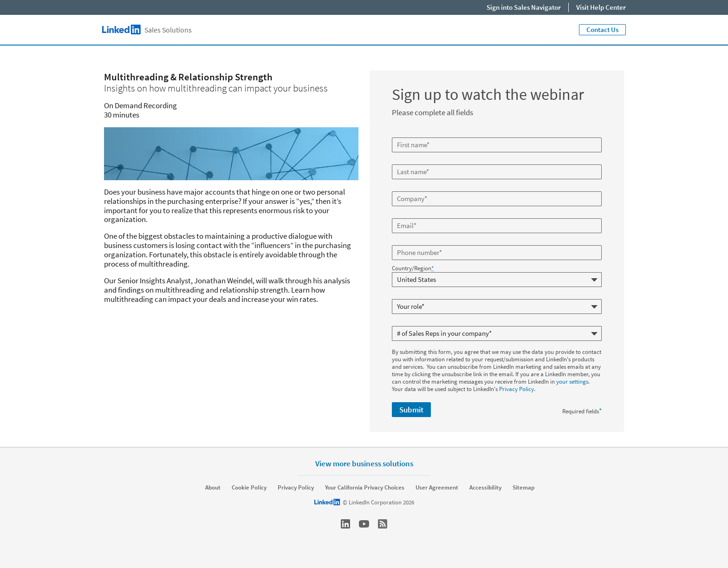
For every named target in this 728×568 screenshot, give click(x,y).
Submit (411, 410)
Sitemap (523, 488)
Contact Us (602, 29)
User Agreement (437, 488)
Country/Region (413, 268)
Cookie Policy (249, 488)
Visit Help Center (601, 7)
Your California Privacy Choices (365, 488)
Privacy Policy (517, 389)
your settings (572, 382)
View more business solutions (364, 463)
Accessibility (485, 488)
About (213, 488)
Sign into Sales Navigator (524, 7)
